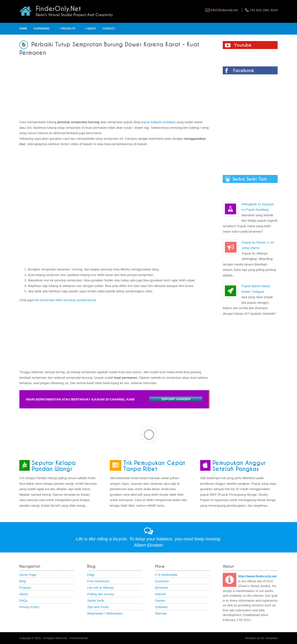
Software (161, 607)
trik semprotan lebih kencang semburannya (65, 300)
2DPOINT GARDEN (176, 399)
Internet (160, 594)
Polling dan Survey (101, 594)
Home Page (28, 575)
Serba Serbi (96, 600)
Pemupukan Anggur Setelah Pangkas (239, 466)
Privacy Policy (29, 607)
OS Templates (269, 638)
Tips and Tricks (98, 607)
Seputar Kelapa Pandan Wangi (54, 466)
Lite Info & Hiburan (101, 588)
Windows (162, 588)
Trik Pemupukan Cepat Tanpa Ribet (154, 466)
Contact (109, 29)
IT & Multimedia (166, 575)
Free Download (98, 581)
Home (23, 29)
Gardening (41, 29)
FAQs (23, 600)
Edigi (91, 575)
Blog (23, 581)
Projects (67, 29)
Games (160, 600)
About (90, 29)
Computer (162, 581)
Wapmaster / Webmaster (105, 613)
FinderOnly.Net (79, 638)
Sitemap (161, 613)
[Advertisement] (115, 86)
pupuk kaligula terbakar (158, 122)
